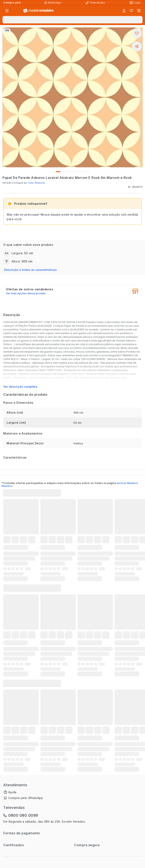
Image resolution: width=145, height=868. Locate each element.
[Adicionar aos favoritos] (137, 33)
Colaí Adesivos (36, 183)
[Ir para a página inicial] (38, 11)
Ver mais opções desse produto (26, 293)
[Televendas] (96, 3)
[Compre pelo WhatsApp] (53, 3)
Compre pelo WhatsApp (26, 798)
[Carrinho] (139, 11)
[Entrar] (124, 11)
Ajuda (12, 792)
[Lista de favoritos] (131, 11)
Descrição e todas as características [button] (30, 270)
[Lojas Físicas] (136, 3)
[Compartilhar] (137, 46)
